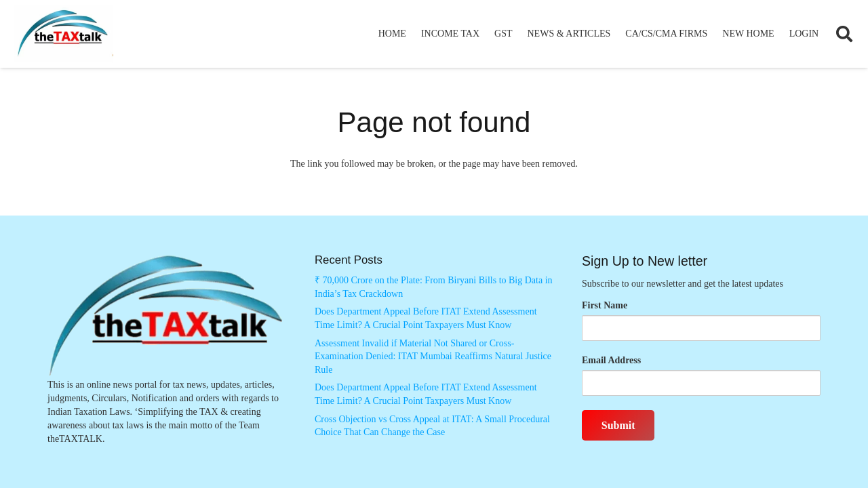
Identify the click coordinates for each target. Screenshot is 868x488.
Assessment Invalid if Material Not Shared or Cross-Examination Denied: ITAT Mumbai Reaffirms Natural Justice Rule (433, 357)
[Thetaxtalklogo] (64, 34)
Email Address (611, 360)
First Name (605, 305)
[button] (844, 34)
